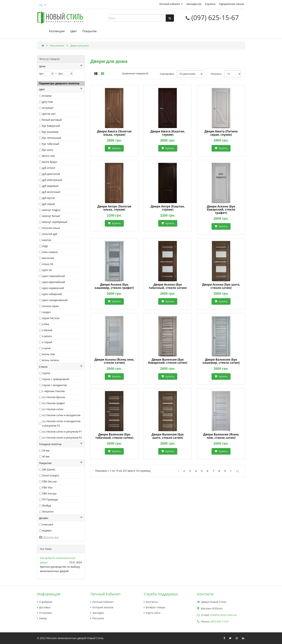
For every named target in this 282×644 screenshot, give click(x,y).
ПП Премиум (50, 499)
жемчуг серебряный (55, 222)
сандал (46, 312)
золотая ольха (51, 228)
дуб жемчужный (52, 180)
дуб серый (49, 204)
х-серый (47, 342)
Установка (45, 613)
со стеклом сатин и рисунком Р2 (62, 438)
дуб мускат (49, 198)
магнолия (48, 258)
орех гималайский (54, 276)
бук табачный (51, 144)
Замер (43, 618)
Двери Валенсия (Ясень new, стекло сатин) (221, 436)
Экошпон (48, 512)
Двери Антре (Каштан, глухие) (168, 208)
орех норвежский (53, 288)
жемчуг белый (51, 216)
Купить (114, 148)
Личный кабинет (171, 4)
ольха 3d (48, 264)
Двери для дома (79, 46)
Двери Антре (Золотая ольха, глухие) (114, 208)
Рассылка (98, 618)
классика (48, 524)
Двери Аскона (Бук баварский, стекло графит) (221, 210)
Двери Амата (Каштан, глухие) (168, 133)
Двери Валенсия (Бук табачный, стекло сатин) (114, 436)
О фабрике (46, 602)
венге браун (50, 162)
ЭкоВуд (47, 505)
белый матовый (52, 120)
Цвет (74, 31)
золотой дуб (50, 234)
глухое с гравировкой (56, 379)
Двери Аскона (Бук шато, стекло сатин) (221, 286)
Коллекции (57, 31)
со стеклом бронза (54, 397)
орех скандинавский (55, 300)
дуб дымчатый (51, 174)
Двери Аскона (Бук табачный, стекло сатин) (168, 286)
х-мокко (47, 336)
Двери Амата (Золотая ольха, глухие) (114, 133)
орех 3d (47, 270)
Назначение (57, 46)
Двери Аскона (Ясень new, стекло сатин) (114, 361)
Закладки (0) (194, 4)
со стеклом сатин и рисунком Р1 (62, 432)
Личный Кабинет (103, 602)
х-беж (46, 324)
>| (237, 471)
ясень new (49, 354)
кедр (45, 246)
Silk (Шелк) (49, 469)
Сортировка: (167, 74)
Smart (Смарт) (51, 475)
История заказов (103, 607)
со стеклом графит (54, 403)
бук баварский (51, 126)
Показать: (216, 74)
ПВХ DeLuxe (49, 481)
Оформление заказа (232, 4)
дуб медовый (50, 186)
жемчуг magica (51, 210)
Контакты (152, 602)
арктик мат (49, 114)
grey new (48, 102)
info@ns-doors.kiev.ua (223, 615)
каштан (47, 240)
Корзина (210, 4)
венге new (49, 156)
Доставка (45, 607)
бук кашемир (50, 132)
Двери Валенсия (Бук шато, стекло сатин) (168, 436)
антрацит (48, 108)
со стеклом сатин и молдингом (61, 415)
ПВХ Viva (47, 487)
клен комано (50, 252)
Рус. (43, 5)
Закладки (98, 613)
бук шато (48, 150)
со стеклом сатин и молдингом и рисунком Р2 (61, 423)
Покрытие (89, 31)
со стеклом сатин (53, 409)
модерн (47, 530)
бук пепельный (52, 138)
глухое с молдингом (55, 385)
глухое (46, 373)
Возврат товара (156, 607)
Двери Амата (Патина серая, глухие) (221, 133)
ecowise (47, 96)
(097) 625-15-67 (219, 622)
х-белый (47, 330)
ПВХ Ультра (49, 493)
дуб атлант (49, 168)
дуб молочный (51, 192)
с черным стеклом (53, 391)
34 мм (46, 450)
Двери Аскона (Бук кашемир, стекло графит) (114, 286)
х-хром (46, 348)
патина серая (50, 306)
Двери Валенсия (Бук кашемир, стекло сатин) (221, 361)
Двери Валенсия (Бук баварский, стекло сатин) (168, 361)
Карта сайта (153, 613)
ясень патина (51, 360)
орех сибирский (52, 294)
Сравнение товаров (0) (135, 73)
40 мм (46, 457)
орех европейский (54, 282)
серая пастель (51, 318)
